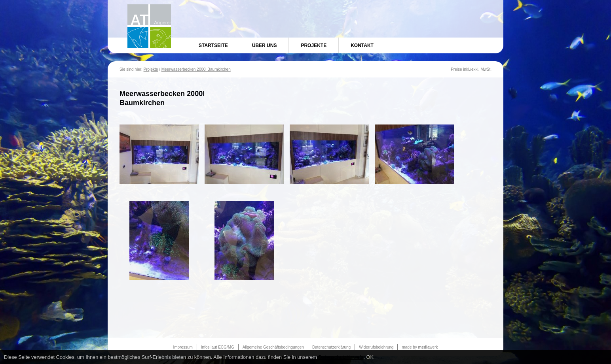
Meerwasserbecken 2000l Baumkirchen (196, 69)
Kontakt (362, 45)
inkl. (467, 69)
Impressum (183, 347)
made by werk (420, 347)
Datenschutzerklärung (331, 347)
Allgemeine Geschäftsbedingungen (273, 347)
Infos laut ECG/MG (218, 347)
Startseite (213, 45)
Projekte (314, 45)
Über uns (265, 45)
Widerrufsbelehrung (376, 347)
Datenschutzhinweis (341, 357)
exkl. (475, 69)
